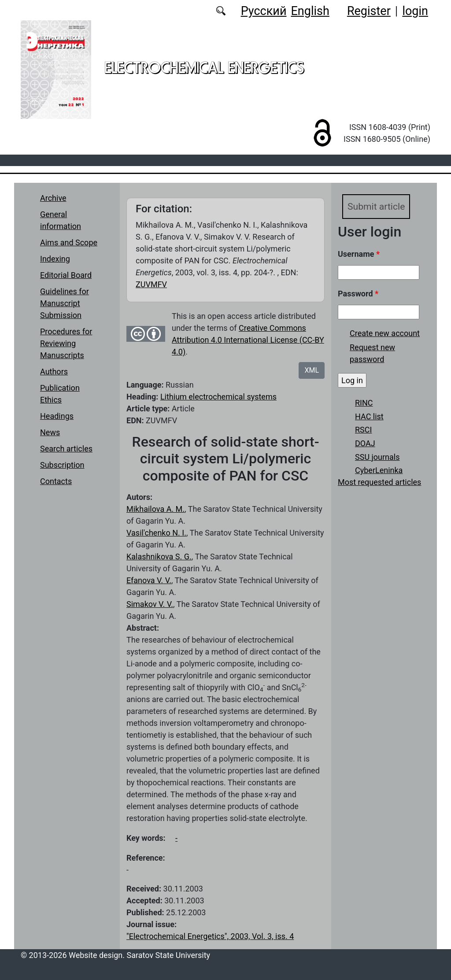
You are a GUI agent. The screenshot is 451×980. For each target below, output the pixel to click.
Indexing (55, 259)
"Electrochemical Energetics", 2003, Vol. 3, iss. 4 (210, 936)
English (310, 11)
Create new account (385, 334)
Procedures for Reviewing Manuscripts (66, 343)
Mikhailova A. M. (155, 509)
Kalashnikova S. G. (159, 557)
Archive (53, 198)
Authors (54, 372)
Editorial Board (66, 275)
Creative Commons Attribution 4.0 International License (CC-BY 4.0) (248, 340)
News (50, 432)
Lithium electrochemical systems (218, 397)
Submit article (377, 206)
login (415, 11)
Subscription (62, 465)
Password (358, 294)
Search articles (66, 449)
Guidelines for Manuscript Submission (65, 303)
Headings (57, 416)
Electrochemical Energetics (204, 67)
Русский (264, 11)
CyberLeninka (379, 471)
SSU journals (377, 457)
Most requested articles (379, 483)
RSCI (363, 430)
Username (359, 254)
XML (312, 370)
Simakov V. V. (150, 604)
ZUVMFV (151, 284)
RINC (364, 403)
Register (369, 11)
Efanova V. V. (149, 580)
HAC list (369, 417)
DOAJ (365, 444)
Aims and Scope (69, 242)
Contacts (56, 481)
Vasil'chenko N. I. (156, 533)
